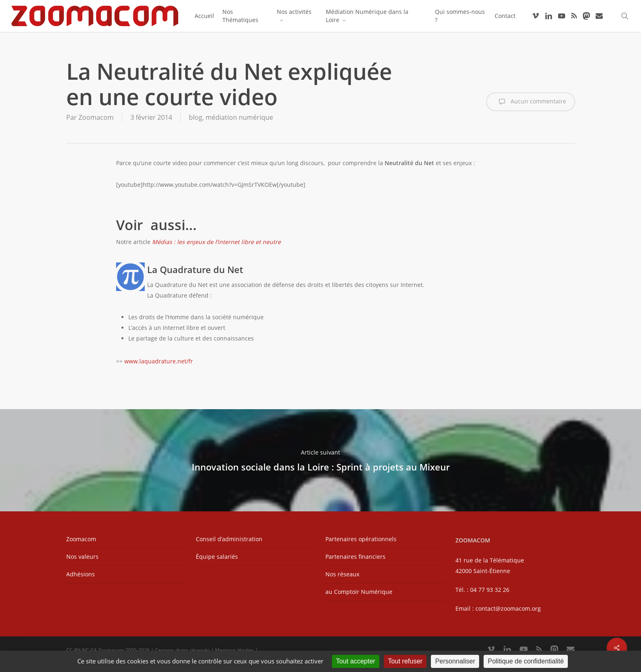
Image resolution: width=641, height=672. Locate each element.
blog (196, 117)
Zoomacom (96, 117)
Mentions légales (234, 650)
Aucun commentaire (531, 102)
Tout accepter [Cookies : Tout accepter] (356, 661)
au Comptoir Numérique (359, 592)
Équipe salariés (217, 557)
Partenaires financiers (355, 557)
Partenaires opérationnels (361, 539)
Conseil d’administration (229, 539)
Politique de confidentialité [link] (526, 661)
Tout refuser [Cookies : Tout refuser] (405, 661)
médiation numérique (239, 117)
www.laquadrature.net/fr (159, 361)
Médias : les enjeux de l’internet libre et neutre (216, 242)
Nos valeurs (82, 557)
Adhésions (81, 574)
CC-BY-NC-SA (82, 650)
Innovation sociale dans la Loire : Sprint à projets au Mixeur (320, 460)
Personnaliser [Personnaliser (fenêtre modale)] (455, 661)
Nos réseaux (342, 574)
